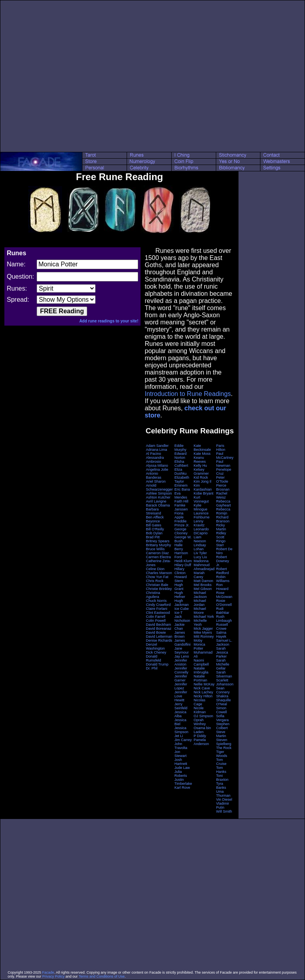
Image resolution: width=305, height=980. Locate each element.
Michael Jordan (200, 603)
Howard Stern (181, 579)
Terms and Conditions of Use (102, 976)
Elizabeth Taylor (182, 479)
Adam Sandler (157, 446)
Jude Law (182, 768)
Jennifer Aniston (181, 662)
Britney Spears (157, 541)
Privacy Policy (53, 976)
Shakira (222, 696)
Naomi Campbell (201, 662)
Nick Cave (202, 688)
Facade (48, 972)
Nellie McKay (204, 684)
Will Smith (224, 811)
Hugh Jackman (182, 603)
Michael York (204, 617)
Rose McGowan (224, 595)
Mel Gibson (203, 589)
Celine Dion (155, 569)
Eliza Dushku (181, 472)
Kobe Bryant (203, 493)
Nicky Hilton (203, 696)
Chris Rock (154, 581)
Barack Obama (158, 505)
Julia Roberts (181, 774)
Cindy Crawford (158, 605)
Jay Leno (182, 656)
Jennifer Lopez (181, 686)
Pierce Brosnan (223, 487)
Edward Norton (181, 456)
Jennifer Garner (181, 678)
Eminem (181, 485)
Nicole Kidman (200, 710)
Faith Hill (181, 501)
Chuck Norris (156, 601)
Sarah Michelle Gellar (223, 664)
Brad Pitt (153, 537)
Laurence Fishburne (201, 515)
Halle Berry (179, 547)
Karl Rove (182, 788)
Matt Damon (203, 581)
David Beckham (158, 625)
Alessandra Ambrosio (155, 460)
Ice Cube (182, 609)
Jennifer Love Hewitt (181, 696)
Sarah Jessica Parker (222, 652)
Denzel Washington (155, 646)
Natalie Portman (200, 678)
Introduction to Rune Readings (188, 394)
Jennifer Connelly (181, 670)
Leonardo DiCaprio (201, 531)
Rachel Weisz (222, 495)
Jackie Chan (180, 627)
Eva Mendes (181, 495)
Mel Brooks (202, 585)
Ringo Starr (221, 543)
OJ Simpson (203, 716)
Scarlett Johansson (225, 682)
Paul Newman (223, 464)
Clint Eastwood (158, 613)
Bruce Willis (155, 549)
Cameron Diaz (157, 553)
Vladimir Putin (223, 805)
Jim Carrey (183, 740)
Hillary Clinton (180, 571)
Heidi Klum (183, 561)
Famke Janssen (181, 507)
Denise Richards (159, 640)
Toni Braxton (222, 778)
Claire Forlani (156, 609)
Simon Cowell (222, 710)
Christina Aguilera (153, 595)
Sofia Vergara (223, 718)
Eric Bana (182, 489)
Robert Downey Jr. (223, 561)
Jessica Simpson (181, 730)
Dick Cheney (156, 652)
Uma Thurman (223, 794)
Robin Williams (223, 579)
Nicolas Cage (199, 702)
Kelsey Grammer (201, 472)
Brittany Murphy (158, 545)
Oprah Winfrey (200, 722)
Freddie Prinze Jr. (182, 523)
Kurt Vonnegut (201, 499)
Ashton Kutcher (158, 497)
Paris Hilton (221, 448)
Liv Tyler (200, 553)
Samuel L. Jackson (224, 642)
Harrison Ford (181, 555)
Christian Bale (157, 585)
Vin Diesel (224, 800)
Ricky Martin (221, 527)
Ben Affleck (155, 517)
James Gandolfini (183, 642)
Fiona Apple (179, 515)
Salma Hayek (221, 635)
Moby (198, 640)
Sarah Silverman (224, 674)
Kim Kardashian (203, 487)
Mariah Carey (199, 575)
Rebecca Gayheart (224, 503)
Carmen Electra (158, 557)
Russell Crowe (222, 627)
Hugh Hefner (180, 595)
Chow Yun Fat (157, 577)
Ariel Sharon (156, 481)
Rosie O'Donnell (224, 603)
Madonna (201, 561)
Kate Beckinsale (202, 448)
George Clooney (181, 531)
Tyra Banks (221, 786)
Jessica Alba (180, 714)
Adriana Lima (156, 450)
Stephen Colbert (223, 726)
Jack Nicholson (182, 619)
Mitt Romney (204, 637)
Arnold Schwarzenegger (159, 487)
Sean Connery (223, 690)
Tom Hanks (221, 770)
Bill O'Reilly (155, 529)
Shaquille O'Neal (224, 702)
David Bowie (156, 633)
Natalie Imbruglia (201, 670)
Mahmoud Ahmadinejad (204, 567)
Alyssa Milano (157, 466)
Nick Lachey (203, 692)
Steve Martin (221, 734)
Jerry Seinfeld (181, 706)
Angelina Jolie (157, 470)
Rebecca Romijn (223, 511)
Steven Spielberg (224, 742)
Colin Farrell (155, 617)
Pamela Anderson (201, 742)
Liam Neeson (200, 539)
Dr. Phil (152, 668)
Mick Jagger (203, 629)
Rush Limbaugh (224, 619)
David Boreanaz (158, 629)
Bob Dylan (154, 533)
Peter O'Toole (222, 479)
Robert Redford (223, 571)
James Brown (180, 635)
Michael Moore (200, 611)
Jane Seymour (182, 650)
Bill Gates (153, 525)
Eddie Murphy (180, 448)
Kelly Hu (200, 466)
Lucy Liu (200, 557)
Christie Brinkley (159, 589)
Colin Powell (156, 621)
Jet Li (179, 736)
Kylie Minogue (200, 507)
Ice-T (179, 613)
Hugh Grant (179, 587)
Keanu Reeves (200, 460)
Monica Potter (199, 646)
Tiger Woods (222, 754)
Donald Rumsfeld (153, 658)
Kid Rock (201, 477)
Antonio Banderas (153, 475)
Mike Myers (203, 633)
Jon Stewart (181, 754)
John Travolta (181, 746)
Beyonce (153, 521)
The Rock (224, 748)
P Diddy (200, 736)
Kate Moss (202, 454)
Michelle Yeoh (200, 623)
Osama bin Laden (202, 730)
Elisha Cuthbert (181, 464)
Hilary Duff (183, 565)
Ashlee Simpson (159, 493)
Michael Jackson (200, 595)
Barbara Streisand (153, 511)
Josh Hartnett (181, 762)
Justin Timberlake (183, 782)
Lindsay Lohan (200, 547)
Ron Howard (222, 587)
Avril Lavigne (156, 501)
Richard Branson (223, 519)
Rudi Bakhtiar (223, 611)
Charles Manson (159, 573)
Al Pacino (153, 454)
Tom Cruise (221, 762)
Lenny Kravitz (199, 523)
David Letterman (159, 637)
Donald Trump (157, 664)
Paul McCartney (225, 456)
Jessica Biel (180, 722)
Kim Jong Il (202, 481)
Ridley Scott (221, 535)
